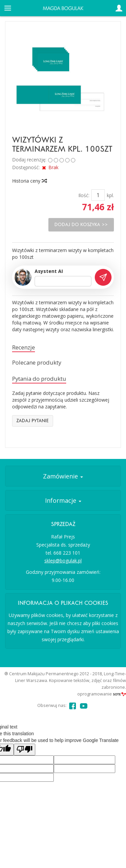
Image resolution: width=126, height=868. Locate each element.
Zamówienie (63, 476)
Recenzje (24, 347)
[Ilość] (98, 195)
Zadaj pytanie (33, 421)
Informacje (63, 500)
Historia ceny (29, 181)
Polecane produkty (37, 362)
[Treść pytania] (63, 281)
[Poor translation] (25, 750)
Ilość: (84, 195)
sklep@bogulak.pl (63, 561)
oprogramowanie (102, 694)
